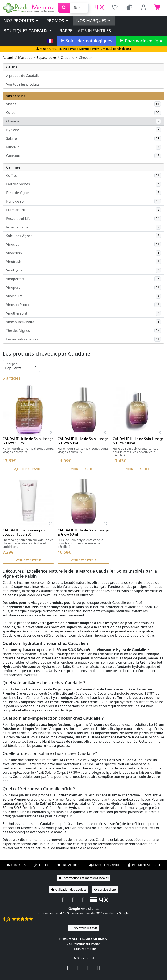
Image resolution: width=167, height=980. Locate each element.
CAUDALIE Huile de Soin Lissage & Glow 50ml (83, 441)
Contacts (16, 865)
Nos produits (21, 20)
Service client (105, 890)
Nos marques (94, 20)
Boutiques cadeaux (28, 31)
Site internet (84, 958)
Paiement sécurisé (144, 865)
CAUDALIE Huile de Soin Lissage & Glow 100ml (28, 441)
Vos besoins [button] (16, 96)
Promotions (69, 865)
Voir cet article (83, 469)
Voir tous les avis (83, 928)
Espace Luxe (46, 58)
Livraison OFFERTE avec (83, 49)
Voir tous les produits (23, 84)
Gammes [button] (13, 167)
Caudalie (68, 58)
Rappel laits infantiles (85, 31)
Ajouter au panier (28, 469)
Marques (25, 58)
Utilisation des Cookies (69, 890)
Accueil (8, 58)
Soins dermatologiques (86, 41)
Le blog (41, 865)
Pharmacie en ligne (141, 41)
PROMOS (58, 20)
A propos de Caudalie (23, 76)
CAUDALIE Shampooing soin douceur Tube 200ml (25, 532)
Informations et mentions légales (83, 878)
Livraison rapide (104, 865)
